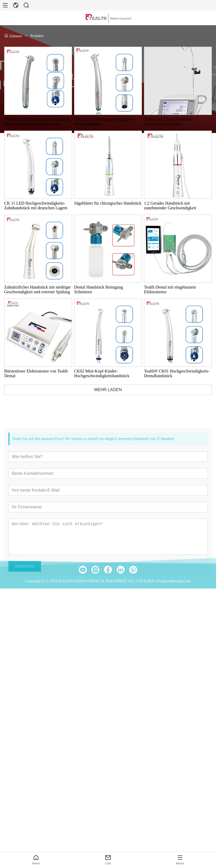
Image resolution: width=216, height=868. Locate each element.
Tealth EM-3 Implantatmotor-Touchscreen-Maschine (170, 122)
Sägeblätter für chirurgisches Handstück (109, 203)
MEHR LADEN (109, 390)
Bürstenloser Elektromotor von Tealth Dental (37, 373)
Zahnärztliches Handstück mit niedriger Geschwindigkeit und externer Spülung (38, 289)
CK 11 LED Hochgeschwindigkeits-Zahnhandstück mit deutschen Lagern (37, 206)
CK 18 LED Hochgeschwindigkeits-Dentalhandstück (105, 122)
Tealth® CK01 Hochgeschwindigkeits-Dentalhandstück (178, 373)
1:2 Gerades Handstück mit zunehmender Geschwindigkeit (171, 206)
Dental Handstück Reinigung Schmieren (99, 289)
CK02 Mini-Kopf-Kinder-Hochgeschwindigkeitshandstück (103, 373)
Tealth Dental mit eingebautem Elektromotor (171, 289)
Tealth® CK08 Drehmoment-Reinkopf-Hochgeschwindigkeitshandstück (38, 122)
